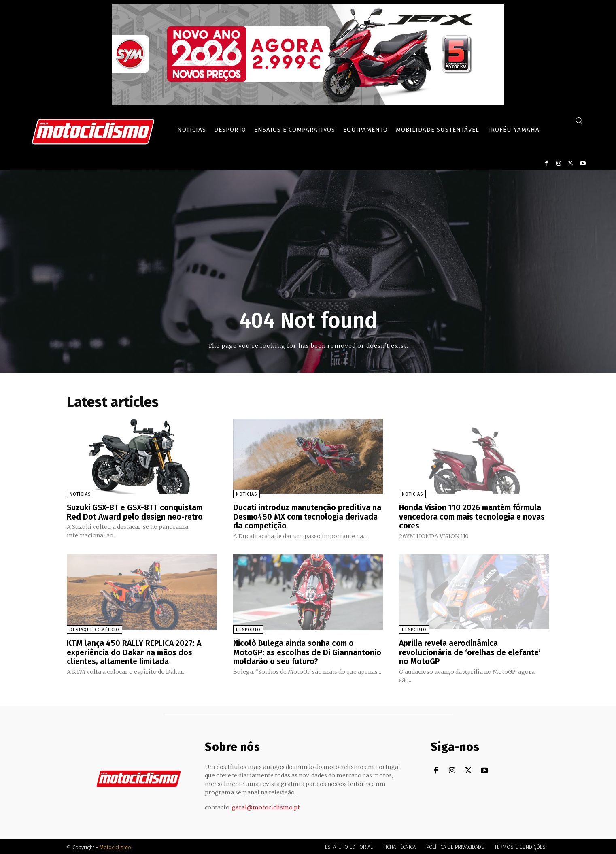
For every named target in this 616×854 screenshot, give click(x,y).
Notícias (80, 494)
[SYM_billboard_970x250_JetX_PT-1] (308, 103)
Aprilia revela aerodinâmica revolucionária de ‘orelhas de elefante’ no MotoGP (471, 651)
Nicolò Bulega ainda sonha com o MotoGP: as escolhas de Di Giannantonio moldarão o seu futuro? (308, 651)
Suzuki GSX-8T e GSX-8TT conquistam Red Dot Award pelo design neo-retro (136, 512)
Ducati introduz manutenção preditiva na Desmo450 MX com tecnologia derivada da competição (303, 516)
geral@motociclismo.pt (266, 806)
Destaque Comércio (95, 629)
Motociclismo (115, 846)
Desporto (248, 629)
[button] (579, 120)
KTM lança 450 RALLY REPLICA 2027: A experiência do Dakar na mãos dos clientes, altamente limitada (135, 651)
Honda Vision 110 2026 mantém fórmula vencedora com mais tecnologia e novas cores (474, 516)
